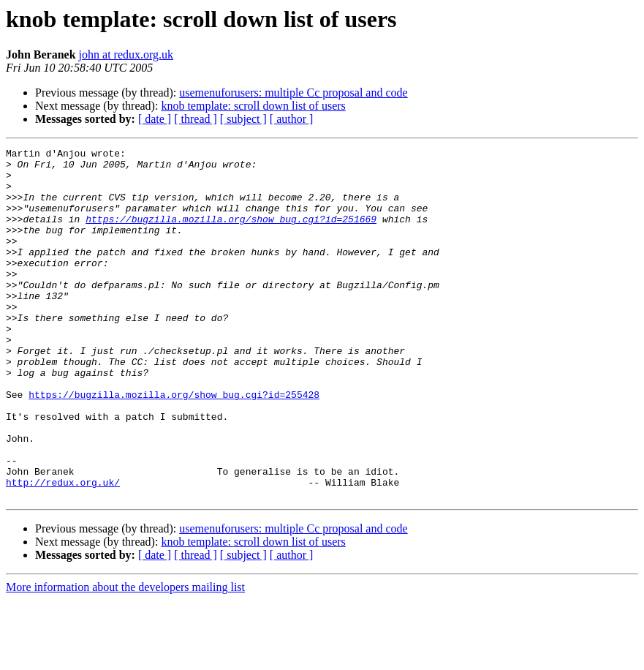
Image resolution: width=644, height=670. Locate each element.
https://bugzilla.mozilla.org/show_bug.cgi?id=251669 (231, 234)
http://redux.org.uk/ (63, 550)
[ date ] (155, 119)
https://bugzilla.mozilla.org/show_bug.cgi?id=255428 (174, 445)
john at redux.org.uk (126, 54)
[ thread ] (196, 119)
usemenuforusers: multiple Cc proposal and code (293, 93)
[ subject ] (243, 119)
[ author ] (292, 119)
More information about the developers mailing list (125, 657)
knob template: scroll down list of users (253, 106)
